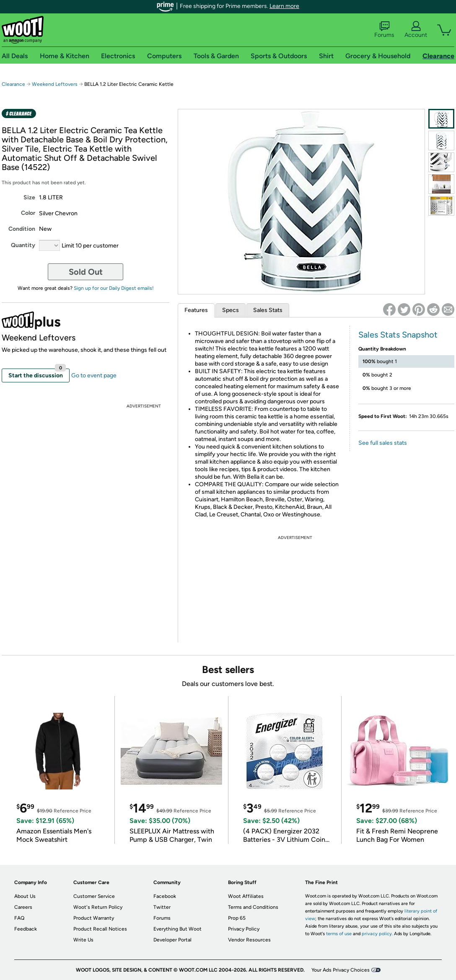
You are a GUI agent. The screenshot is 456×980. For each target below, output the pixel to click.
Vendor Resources (249, 940)
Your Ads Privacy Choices (341, 970)
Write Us (83, 940)
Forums (384, 30)
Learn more (284, 6)
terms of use (339, 934)
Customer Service (94, 896)
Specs (231, 310)
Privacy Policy (244, 929)
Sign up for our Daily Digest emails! (114, 288)
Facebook (165, 896)
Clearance (13, 84)
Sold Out (86, 272)
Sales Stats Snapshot (398, 335)
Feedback (26, 929)
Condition (22, 229)
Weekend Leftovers (55, 84)
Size (29, 197)
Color (28, 213)
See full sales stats (383, 443)
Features (196, 310)
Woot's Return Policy (98, 907)
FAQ (19, 918)
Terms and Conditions (253, 907)
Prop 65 (237, 918)
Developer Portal (172, 940)
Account (416, 30)
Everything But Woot (177, 929)
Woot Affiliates (246, 896)
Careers (23, 907)
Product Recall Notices (100, 929)
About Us (25, 896)
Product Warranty (94, 918)
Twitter (162, 907)
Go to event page (94, 375)
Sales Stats (268, 310)
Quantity (23, 245)
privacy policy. (377, 934)
